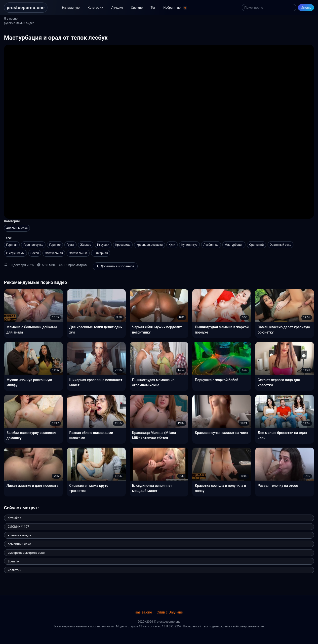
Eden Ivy (14, 561)
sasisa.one (143, 612)
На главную (71, 8)
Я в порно (11, 19)
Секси (35, 253)
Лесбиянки (211, 245)
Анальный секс (17, 228)
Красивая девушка (150, 245)
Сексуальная (54, 253)
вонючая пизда (19, 535)
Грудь (70, 245)
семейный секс (19, 544)
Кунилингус (189, 245)
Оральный (256, 245)
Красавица (123, 245)
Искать (306, 8)
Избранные (176, 8)
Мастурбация (234, 245)
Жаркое (86, 245)
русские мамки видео (19, 23)
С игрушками (15, 253)
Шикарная (101, 253)
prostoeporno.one (26, 8)
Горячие (55, 245)
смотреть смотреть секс (26, 553)
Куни (172, 245)
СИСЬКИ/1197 (19, 527)
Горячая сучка (33, 245)
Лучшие (117, 8)
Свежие (137, 8)
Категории (96, 8)
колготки (15, 570)
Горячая (12, 245)
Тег (153, 8)
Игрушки (103, 245)
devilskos (14, 518)
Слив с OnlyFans (170, 612)
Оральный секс (280, 245)
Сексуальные (78, 253)
